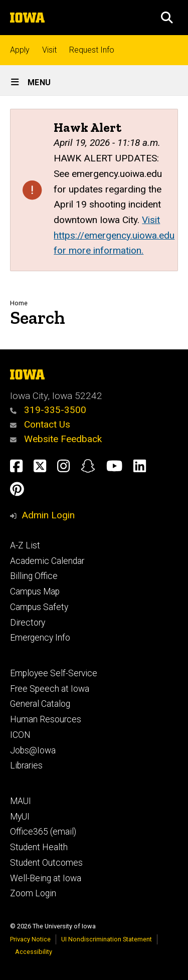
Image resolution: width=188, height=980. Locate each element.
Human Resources (46, 719)
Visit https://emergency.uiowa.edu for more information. (114, 235)
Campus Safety (39, 607)
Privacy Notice (30, 939)
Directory (28, 623)
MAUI (21, 801)
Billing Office (34, 576)
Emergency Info (40, 638)
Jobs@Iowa (33, 750)
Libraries (26, 765)
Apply (20, 50)
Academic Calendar (47, 561)
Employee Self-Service (54, 673)
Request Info (92, 50)
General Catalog (40, 704)
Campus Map (35, 592)
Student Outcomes (46, 863)
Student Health (39, 847)
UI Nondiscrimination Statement (107, 939)
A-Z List (25, 545)
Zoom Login (33, 893)
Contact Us (40, 424)
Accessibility (34, 952)
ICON (20, 735)
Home (19, 303)
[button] (167, 18)
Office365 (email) (43, 832)
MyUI (20, 817)
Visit (49, 50)
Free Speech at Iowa (50, 689)
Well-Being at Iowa (46, 878)
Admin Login (48, 515)
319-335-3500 (48, 410)
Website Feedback (56, 439)
